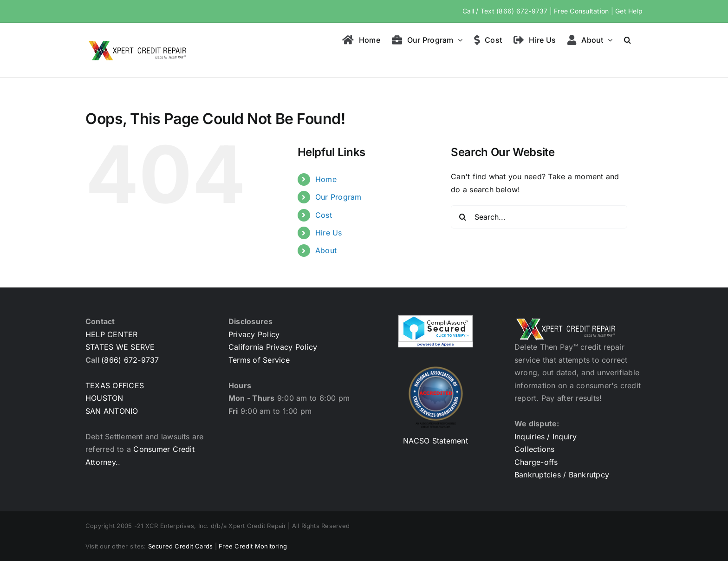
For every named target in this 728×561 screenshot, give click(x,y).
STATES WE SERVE (120, 347)
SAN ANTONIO (112, 411)
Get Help (629, 11)
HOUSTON (104, 398)
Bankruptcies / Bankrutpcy (562, 475)
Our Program (338, 197)
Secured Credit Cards (181, 546)
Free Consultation (581, 11)
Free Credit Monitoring (253, 546)
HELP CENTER (112, 334)
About (326, 250)
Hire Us (329, 233)
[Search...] (539, 217)
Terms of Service (259, 360)
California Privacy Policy (273, 347)
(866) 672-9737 (522, 11)
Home (326, 179)
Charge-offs (536, 462)
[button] (627, 39)
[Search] (462, 217)
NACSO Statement (435, 441)
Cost (324, 215)
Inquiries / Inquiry (546, 437)
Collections (535, 449)
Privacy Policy (254, 334)
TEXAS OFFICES (115, 385)
